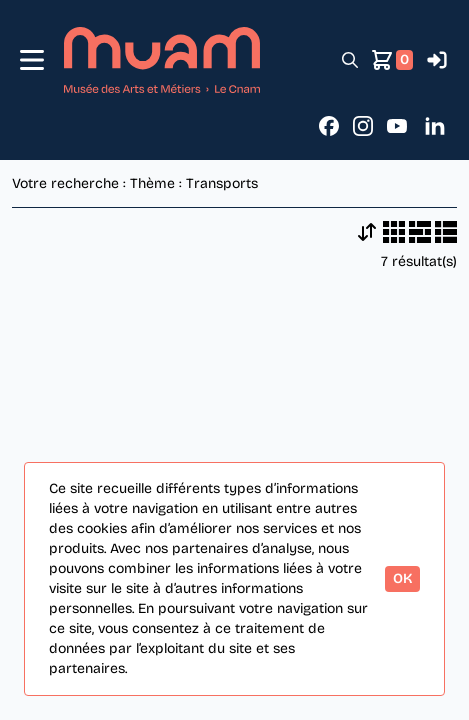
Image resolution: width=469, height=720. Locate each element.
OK (402, 578)
